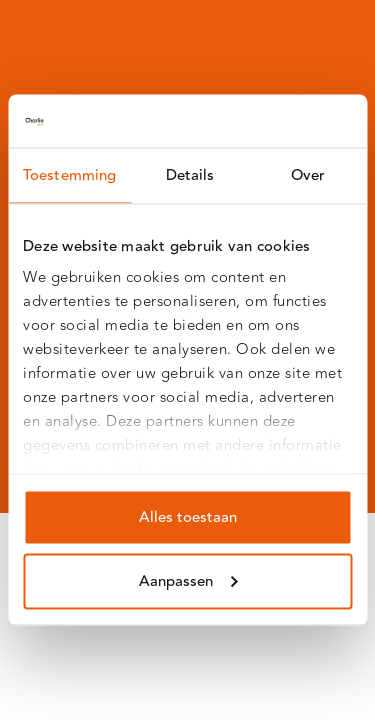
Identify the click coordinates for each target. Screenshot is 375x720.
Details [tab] (190, 174)
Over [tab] (308, 174)
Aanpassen (188, 580)
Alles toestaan (188, 516)
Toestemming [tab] (69, 174)
